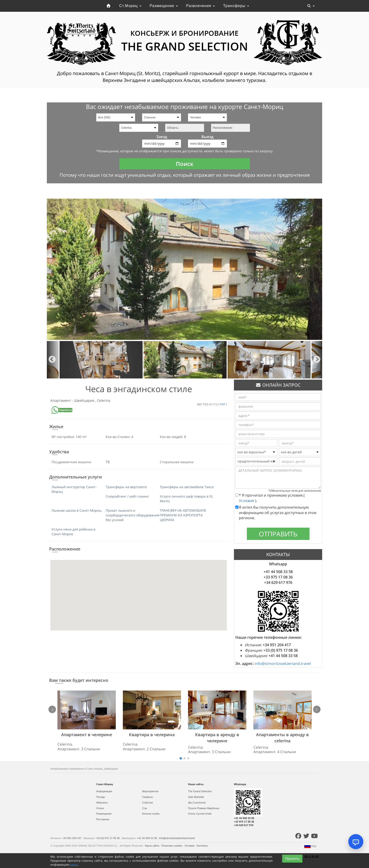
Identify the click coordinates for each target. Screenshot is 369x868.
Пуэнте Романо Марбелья (204, 808)
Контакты (203, 846)
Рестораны (103, 819)
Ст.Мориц (130, 6)
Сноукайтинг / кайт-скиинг (127, 496)
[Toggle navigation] (311, 6)
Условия (247, 501)
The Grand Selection (200, 791)
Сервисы (148, 797)
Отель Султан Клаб (200, 814)
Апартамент (61, 400)
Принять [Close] (292, 861)
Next (317, 360)
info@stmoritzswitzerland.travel (283, 663)
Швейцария (84, 400)
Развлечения (201, 6)
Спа (144, 808)
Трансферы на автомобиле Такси (187, 487)
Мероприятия (150, 791)
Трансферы (236, 6)
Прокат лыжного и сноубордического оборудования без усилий (132, 515)
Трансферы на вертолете (126, 487)
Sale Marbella (196, 797)
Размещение (164, 6)
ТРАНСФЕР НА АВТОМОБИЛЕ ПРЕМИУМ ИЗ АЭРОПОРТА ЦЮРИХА (183, 515)
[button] (139, 591)
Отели (100, 808)
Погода (100, 797)
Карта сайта (152, 846)
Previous (52, 360)
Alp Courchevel (197, 803)
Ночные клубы (151, 814)
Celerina (104, 400)
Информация (104, 791)
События (147, 803)
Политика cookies (172, 846)
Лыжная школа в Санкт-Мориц (76, 510)
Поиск (185, 164)
